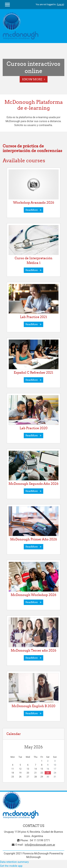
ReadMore (34, 210)
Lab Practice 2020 (34, 428)
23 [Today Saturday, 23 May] (48, 773)
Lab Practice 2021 (34, 317)
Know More (32, 79)
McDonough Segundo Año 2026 (33, 484)
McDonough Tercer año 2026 (33, 650)
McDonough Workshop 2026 (33, 595)
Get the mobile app (11, 866)
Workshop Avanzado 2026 (34, 203)
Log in (60, 4)
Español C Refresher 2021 (33, 372)
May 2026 (33, 747)
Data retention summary (14, 862)
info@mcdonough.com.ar (40, 845)
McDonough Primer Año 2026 (34, 539)
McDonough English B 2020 (33, 706)
